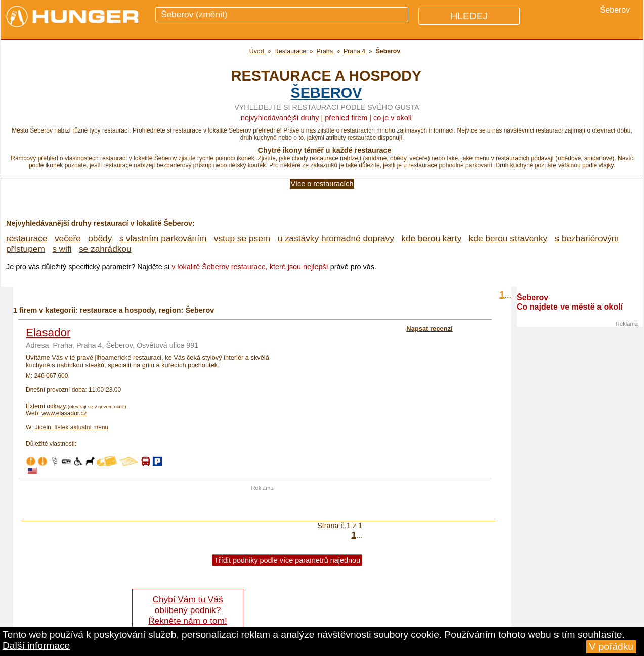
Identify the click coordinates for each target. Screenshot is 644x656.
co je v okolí (393, 118)
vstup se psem (242, 238)
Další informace (36, 646)
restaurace (27, 238)
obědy (100, 238)
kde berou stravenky (508, 238)
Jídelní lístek (52, 427)
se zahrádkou (105, 249)
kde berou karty (431, 238)
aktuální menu (89, 427)
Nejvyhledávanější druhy (280, 118)
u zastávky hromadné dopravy (336, 238)
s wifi (62, 249)
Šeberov (327, 93)
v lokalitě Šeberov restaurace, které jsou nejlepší (250, 267)
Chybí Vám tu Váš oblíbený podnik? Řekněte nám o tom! (187, 610)
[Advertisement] (263, 506)
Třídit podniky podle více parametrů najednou (287, 560)
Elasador (48, 333)
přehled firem (346, 118)
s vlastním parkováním (163, 238)
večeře (68, 238)
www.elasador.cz (64, 413)
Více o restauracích (322, 184)
